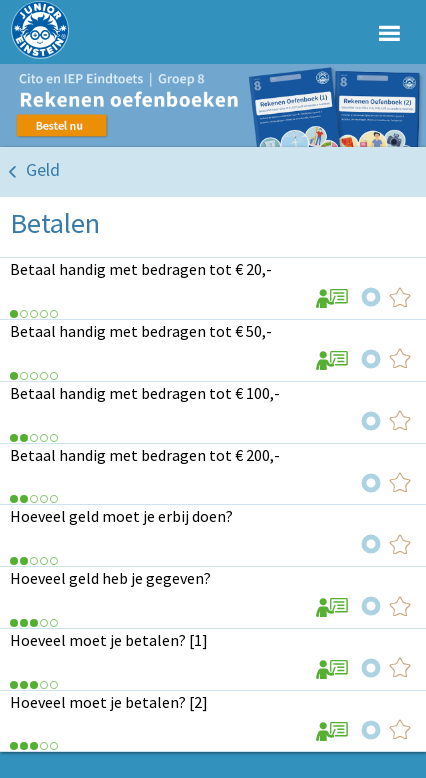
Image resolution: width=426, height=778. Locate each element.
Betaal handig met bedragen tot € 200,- (145, 455)
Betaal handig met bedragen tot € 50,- (141, 331)
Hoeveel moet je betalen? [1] (109, 640)
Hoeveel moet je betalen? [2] (109, 702)
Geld (43, 169)
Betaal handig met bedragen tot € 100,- (145, 393)
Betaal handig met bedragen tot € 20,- (141, 269)
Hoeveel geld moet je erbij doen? (121, 516)
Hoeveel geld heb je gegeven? (110, 578)
